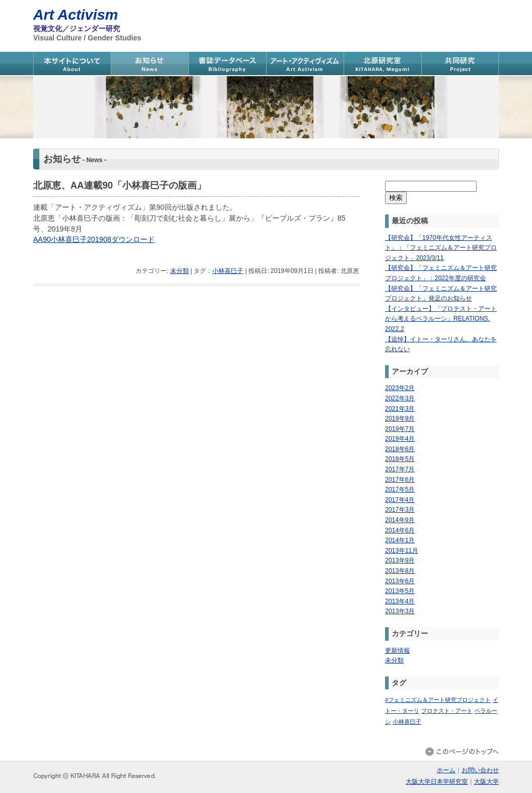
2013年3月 (400, 611)
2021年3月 (400, 409)
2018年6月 (400, 449)
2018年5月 (400, 459)
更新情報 (397, 651)
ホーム (446, 770)
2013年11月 (402, 551)
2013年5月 (400, 591)
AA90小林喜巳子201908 (72, 239)
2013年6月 (400, 581)
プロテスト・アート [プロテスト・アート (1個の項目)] (447, 711)
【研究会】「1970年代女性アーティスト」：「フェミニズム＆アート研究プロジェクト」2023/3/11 (441, 248)
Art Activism (76, 15)
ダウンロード (133, 239)
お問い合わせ (480, 770)
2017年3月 (400, 510)
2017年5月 (400, 489)
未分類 (180, 271)
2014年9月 (400, 520)
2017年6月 (400, 480)
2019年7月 (400, 429)
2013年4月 (400, 601)
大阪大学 (486, 782)
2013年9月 (400, 560)
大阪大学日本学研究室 (437, 782)
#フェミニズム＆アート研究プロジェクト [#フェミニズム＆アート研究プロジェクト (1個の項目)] (438, 700)
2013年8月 (400, 571)
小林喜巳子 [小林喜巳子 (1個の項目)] (407, 722)
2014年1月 (400, 540)
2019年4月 (400, 439)
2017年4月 (400, 500)
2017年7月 (400, 469)
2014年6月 (400, 530)
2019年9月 (400, 419)
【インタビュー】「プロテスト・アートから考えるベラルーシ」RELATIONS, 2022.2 (441, 319)
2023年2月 (400, 388)
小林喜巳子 (228, 271)
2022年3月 (400, 398)
